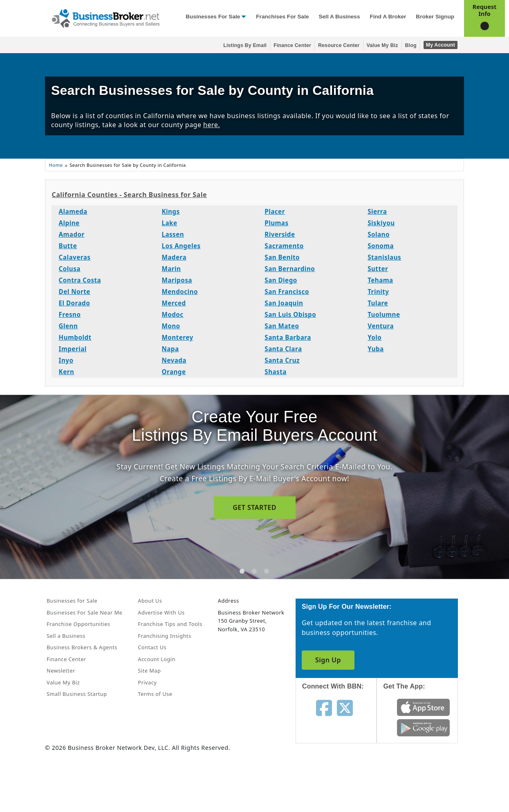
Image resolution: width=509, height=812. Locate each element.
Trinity (378, 292)
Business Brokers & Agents (82, 647)
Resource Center (339, 45)
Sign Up (328, 660)
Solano (379, 234)
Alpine (69, 223)
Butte (68, 246)
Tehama (380, 280)
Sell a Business (339, 17)
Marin (171, 269)
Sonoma (381, 246)
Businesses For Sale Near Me (84, 612)
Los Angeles (181, 246)
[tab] (242, 571)
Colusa (70, 269)
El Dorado (75, 303)
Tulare (378, 303)
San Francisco (287, 292)
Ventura (381, 326)
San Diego (281, 280)
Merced (174, 303)
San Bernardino (290, 269)
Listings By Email (245, 45)
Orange (174, 372)
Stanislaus (384, 257)
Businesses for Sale (213, 17)
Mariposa (177, 280)
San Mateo (282, 326)
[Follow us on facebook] (324, 707)
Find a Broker (388, 17)
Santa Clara (283, 349)
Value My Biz (382, 45)
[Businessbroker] (105, 18)
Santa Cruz (282, 360)
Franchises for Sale (282, 17)
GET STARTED (254, 507)
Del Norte (75, 292)
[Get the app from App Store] (423, 707)
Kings (170, 211)
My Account (441, 45)
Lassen (173, 234)
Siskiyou (381, 223)
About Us (150, 601)
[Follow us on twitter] (345, 707)
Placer (275, 211)
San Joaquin (284, 303)
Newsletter (61, 671)
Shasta (276, 372)
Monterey (177, 337)
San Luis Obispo (290, 314)
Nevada (174, 360)
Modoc (172, 314)
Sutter (378, 269)
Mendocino (179, 292)
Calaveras (75, 257)
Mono (171, 326)
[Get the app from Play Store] (423, 727)
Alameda (73, 211)
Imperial (73, 349)
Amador (72, 234)
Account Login (157, 659)
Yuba (376, 349)
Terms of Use (155, 694)
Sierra (377, 211)
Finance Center (292, 45)
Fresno (70, 314)
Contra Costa (80, 280)
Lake (169, 223)
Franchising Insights (164, 636)
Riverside (280, 234)
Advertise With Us (161, 612)
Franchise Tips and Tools (170, 624)
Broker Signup (435, 17)
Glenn (68, 326)
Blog (411, 45)
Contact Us (152, 647)
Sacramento (284, 246)
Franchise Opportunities (78, 624)
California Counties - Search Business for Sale (129, 195)
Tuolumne (384, 314)
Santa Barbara (288, 337)
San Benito (282, 257)
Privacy (147, 682)
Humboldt (75, 337)
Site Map (149, 671)
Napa (170, 349)
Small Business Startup (77, 694)
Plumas (276, 223)
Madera (174, 257)
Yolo (374, 337)
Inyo (66, 360)
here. (212, 125)
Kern (67, 372)
